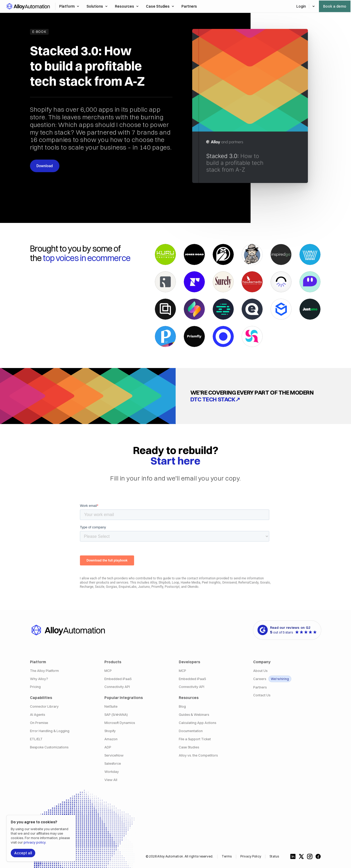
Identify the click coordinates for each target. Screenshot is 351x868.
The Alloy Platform (44, 671)
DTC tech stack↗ (215, 399)
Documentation (191, 731)
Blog (182, 706)
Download (45, 166)
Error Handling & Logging (50, 731)
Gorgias (112, 587)
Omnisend (230, 583)
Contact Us (262, 695)
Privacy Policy (251, 856)
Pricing (35, 687)
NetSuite (111, 706)
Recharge (87, 587)
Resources (127, 6)
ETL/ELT (36, 739)
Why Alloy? (39, 679)
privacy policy (35, 842)
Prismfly (157, 587)
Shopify (110, 731)
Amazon (111, 739)
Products (113, 662)
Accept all (23, 853)
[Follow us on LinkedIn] (293, 856)
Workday (112, 772)
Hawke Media (190, 583)
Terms (227, 856)
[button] (28, 6)
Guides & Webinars (194, 715)
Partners (260, 687)
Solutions (97, 6)
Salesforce (113, 764)
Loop (176, 583)
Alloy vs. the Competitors (198, 755)
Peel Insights (211, 583)
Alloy (154, 583)
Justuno (144, 587)
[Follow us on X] (301, 856)
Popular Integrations (124, 698)
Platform (69, 6)
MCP (108, 671)
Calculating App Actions (197, 723)
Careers (272, 679)
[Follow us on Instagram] (310, 856)
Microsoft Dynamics (120, 723)
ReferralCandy (248, 583)
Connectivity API (117, 687)
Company (262, 662)
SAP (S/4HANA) (116, 715)
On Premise (39, 723)
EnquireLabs (128, 587)
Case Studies (160, 6)
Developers (189, 662)
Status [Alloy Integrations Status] (274, 856)
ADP (108, 747)
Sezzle (100, 587)
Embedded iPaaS (118, 679)
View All (111, 780)
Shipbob (164, 583)
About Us (260, 671)
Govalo (265, 583)
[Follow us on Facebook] (318, 856)
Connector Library (44, 706)
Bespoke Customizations (49, 747)
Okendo (193, 587)
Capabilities (41, 698)
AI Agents (37, 715)
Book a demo (335, 6)
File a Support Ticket (195, 739)
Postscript (172, 587)
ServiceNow (114, 755)
